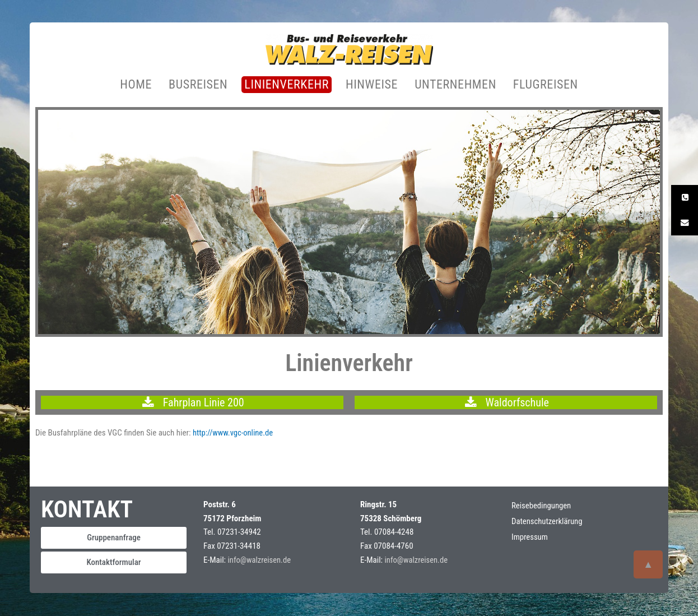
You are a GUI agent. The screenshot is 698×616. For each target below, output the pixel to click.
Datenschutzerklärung (548, 522)
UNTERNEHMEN (455, 84)
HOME (136, 84)
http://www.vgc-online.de (234, 433)
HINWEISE (372, 84)
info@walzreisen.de (260, 561)
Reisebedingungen (542, 506)
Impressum (530, 538)
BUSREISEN (198, 84)
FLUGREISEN (546, 84)
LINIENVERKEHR (287, 84)
